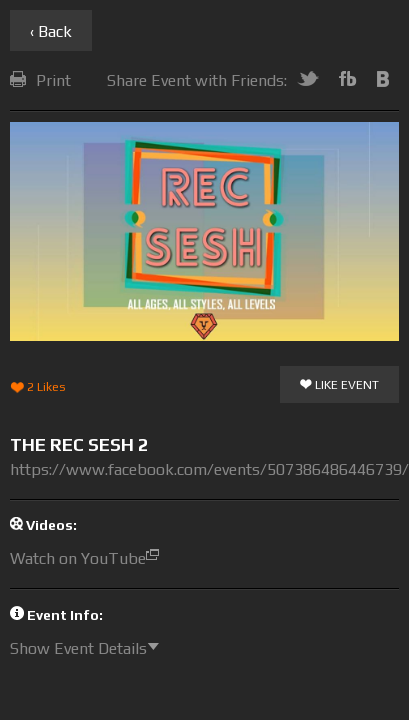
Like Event (339, 386)
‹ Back (51, 31)
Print (40, 80)
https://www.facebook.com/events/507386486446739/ (209, 469)
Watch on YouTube (89, 558)
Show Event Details (89, 648)
